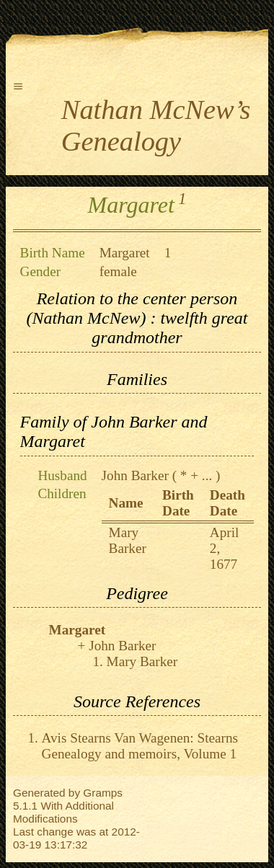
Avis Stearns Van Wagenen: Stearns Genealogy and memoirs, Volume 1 (140, 746)
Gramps (103, 793)
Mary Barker (128, 540)
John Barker (135, 475)
